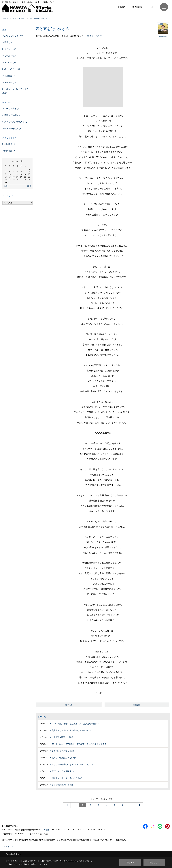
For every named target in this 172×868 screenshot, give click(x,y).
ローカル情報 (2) (12, 109)
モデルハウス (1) (12, 56)
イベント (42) (10, 49)
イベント (152, 7)
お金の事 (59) (10, 62)
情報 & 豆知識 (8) (12, 115)
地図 (47, 830)
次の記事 (137, 705)
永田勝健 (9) (10, 144)
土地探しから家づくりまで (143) (15, 91)
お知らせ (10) (10, 82)
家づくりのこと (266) (14, 36)
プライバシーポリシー (69, 861)
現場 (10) (8, 42)
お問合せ (123, 7)
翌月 (29, 186)
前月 (6, 186)
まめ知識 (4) (10, 76)
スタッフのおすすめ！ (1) (16, 122)
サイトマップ (10, 847)
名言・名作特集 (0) (13, 129)
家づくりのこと (94, 36)
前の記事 (69, 705)
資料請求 (137, 7)
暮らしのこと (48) (12, 69)
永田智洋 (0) (10, 151)
